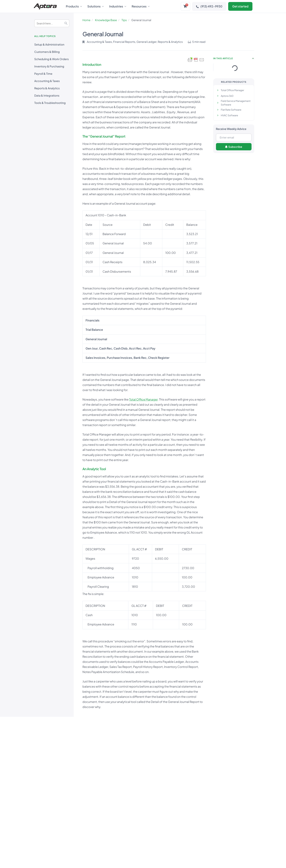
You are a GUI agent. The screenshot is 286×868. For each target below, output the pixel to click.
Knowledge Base (106, 20)
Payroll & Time (43, 74)
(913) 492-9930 (209, 6)
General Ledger (146, 42)
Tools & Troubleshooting (50, 103)
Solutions (96, 6)
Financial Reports (124, 42)
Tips (124, 20)
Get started (240, 6)
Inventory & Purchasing (49, 66)
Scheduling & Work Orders (52, 59)
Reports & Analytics (47, 88)
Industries (118, 6)
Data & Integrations (47, 96)
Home (86, 20)
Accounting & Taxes (47, 81)
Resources (141, 6)
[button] (253, 58)
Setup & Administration (49, 45)
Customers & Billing (47, 52)
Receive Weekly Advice (231, 129)
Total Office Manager (143, 399)
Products (74, 6)
